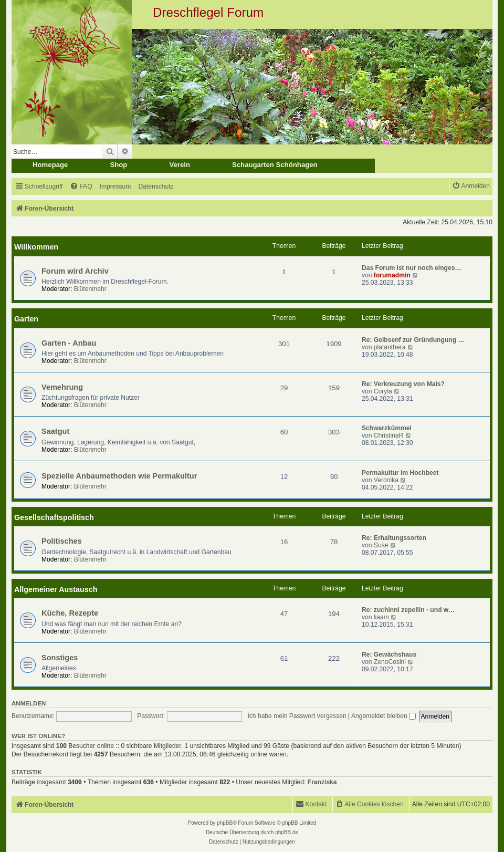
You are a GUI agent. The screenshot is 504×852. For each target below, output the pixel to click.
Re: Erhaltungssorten (394, 538)
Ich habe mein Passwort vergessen (297, 716)
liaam (381, 617)
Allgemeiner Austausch (56, 589)
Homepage (50, 165)
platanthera (390, 347)
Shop (118, 165)
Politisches (62, 541)
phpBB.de (287, 832)
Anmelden (29, 703)
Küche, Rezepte (70, 613)
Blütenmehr (90, 289)
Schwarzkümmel (387, 428)
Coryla (383, 391)
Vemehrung (62, 387)
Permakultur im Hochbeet (400, 473)
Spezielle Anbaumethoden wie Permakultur (119, 476)
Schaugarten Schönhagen (275, 165)
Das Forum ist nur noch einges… (412, 268)
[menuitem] (81, 187)
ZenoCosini (390, 662)
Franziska (322, 782)
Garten (26, 319)
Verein (180, 165)
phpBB (225, 823)
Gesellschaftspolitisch (54, 517)
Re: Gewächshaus (389, 654)
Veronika (386, 480)
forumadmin (392, 275)
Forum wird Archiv (75, 271)
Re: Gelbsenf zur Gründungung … (413, 340)
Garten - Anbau (69, 343)
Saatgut (55, 431)
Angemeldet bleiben (384, 716)
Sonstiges (60, 658)
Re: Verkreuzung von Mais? (403, 384)
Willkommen (36, 247)
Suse (381, 545)
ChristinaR (388, 435)
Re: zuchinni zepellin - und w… (408, 610)
